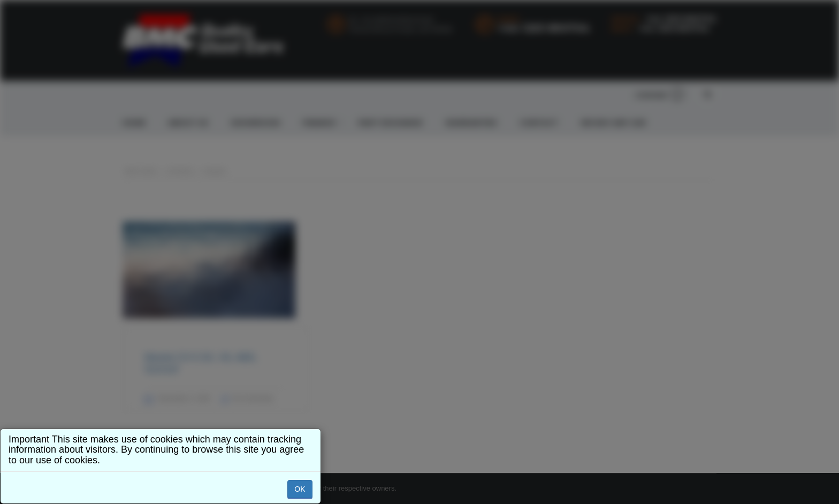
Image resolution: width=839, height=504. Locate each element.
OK (300, 489)
